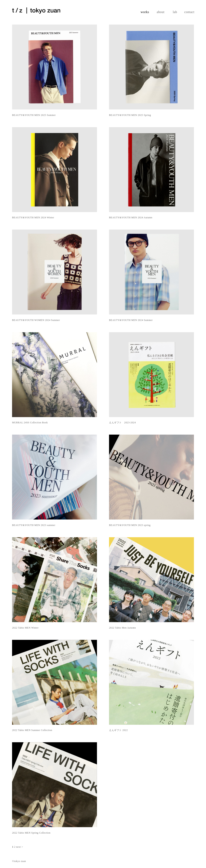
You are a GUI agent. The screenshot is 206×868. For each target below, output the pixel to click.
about (161, 12)
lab (175, 12)
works (145, 12)
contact (189, 12)
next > (20, 847)
